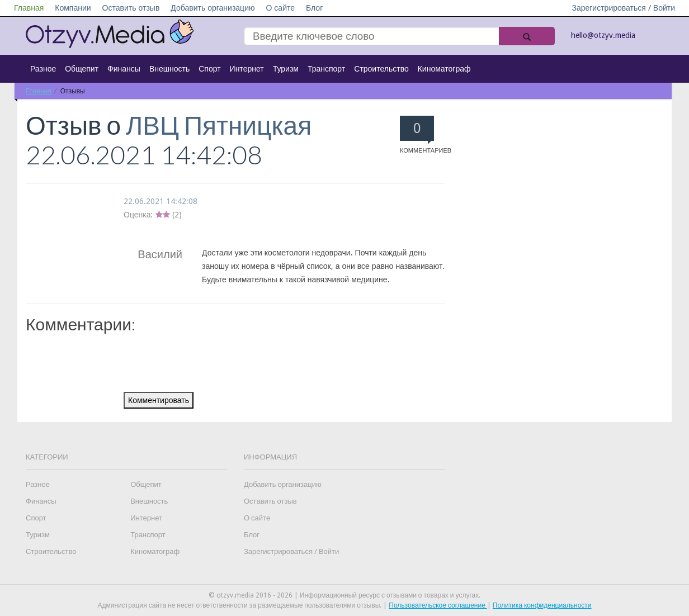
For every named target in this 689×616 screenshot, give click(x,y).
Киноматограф (444, 69)
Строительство (381, 69)
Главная (29, 8)
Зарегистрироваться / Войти (623, 8)
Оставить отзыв (131, 8)
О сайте (280, 8)
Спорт (209, 69)
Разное (43, 69)
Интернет (247, 69)
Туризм (286, 69)
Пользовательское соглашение (438, 605)
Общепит (82, 69)
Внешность (169, 69)
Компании (73, 8)
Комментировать (159, 400)
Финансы (124, 69)
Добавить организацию (213, 8)
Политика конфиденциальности (542, 605)
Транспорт (326, 69)
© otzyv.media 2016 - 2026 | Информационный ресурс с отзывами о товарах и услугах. (344, 595)
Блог (314, 8)
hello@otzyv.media (603, 35)
